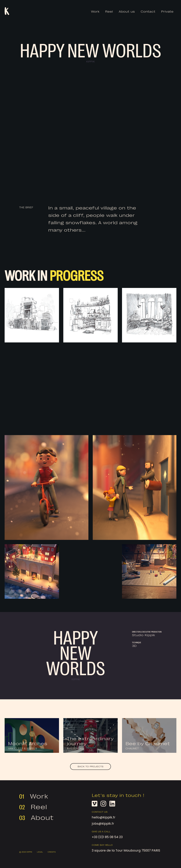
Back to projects (90, 767)
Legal (40, 852)
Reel (109, 12)
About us (127, 12)
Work (95, 12)
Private (167, 12)
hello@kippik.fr (104, 817)
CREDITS (52, 852)
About (42, 818)
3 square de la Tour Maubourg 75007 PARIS (120, 850)
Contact (148, 12)
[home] (7, 11)
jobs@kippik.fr (103, 824)
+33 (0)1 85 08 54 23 (107, 837)
